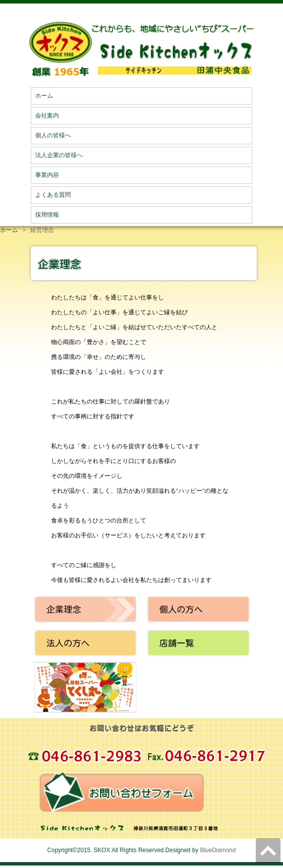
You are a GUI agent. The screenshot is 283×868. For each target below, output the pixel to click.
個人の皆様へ (53, 135)
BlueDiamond (218, 850)
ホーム (44, 96)
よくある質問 (53, 195)
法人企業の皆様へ (59, 155)
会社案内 (47, 116)
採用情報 (47, 215)
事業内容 (47, 175)
